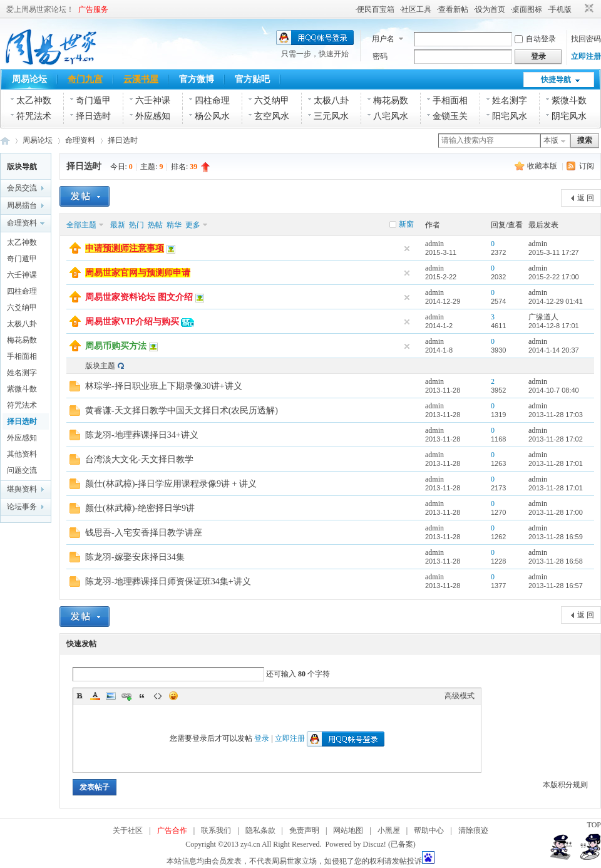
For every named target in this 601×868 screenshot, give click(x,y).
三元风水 (331, 116)
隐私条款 (260, 830)
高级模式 (460, 696)
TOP (594, 825)
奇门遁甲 (93, 101)
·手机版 (559, 9)
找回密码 (586, 39)
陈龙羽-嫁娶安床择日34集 (135, 557)
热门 (136, 225)
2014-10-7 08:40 (554, 390)
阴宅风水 (569, 116)
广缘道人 (543, 317)
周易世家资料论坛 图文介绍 (139, 297)
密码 (380, 56)
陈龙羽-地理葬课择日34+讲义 (142, 435)
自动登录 (535, 39)
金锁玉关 (450, 116)
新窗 (406, 224)
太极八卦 (331, 101)
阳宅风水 (510, 116)
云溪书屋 (141, 79)
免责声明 (304, 830)
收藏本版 (543, 166)
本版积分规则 (565, 785)
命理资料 (80, 140)
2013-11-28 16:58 (556, 561)
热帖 (155, 225)
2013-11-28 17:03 (556, 415)
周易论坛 (29, 79)
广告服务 (93, 9)
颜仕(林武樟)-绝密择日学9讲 (140, 508)
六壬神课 (153, 101)
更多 (193, 225)
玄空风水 (272, 116)
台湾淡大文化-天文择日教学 (139, 459)
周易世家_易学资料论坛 (5, 141)
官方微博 (197, 79)
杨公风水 (212, 116)
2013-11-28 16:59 (556, 537)
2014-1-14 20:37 (554, 350)
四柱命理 (212, 101)
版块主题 (100, 366)
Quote (142, 696)
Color (95, 696)
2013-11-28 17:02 (556, 439)
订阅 (587, 166)
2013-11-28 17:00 (556, 512)
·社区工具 (415, 9)
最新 (118, 225)
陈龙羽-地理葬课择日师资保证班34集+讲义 (168, 581)
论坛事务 (22, 507)
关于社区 (128, 830)
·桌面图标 (526, 9)
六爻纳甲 (272, 101)
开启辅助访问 (577, 9)
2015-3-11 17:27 (554, 252)
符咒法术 (34, 116)
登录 (262, 738)
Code (158, 696)
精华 (174, 225)
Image (111, 696)
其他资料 (22, 454)
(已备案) (402, 844)
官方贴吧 (252, 79)
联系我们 (216, 830)
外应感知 (153, 116)
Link (126, 696)
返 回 (586, 198)
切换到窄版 (588, 9)
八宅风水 (391, 116)
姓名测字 (510, 101)
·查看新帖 (452, 9)
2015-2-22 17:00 (554, 277)
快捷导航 (556, 80)
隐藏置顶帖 (407, 249)
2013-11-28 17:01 (556, 463)
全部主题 (81, 225)
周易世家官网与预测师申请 (138, 273)
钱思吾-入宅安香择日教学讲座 (144, 533)
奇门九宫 (85, 79)
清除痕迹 (473, 830)
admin (434, 244)
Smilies (173, 696)
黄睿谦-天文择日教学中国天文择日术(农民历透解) (182, 411)
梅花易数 (391, 101)
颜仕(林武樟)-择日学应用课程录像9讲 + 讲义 (171, 484)
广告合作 (172, 830)
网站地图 (348, 830)
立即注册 (586, 56)
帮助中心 (429, 830)
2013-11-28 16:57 (556, 586)
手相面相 (450, 101)
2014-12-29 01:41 (556, 301)
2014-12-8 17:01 (554, 326)
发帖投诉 (407, 861)
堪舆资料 (22, 489)
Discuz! (375, 844)
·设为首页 (489, 9)
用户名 (383, 39)
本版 (551, 140)
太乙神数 (34, 101)
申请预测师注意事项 (125, 248)
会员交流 (22, 188)
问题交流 (22, 470)
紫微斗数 (569, 101)
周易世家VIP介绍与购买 (132, 322)
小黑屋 (389, 830)
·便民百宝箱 (375, 9)
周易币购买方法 (116, 346)
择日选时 (93, 116)
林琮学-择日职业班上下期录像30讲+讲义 (164, 386)
